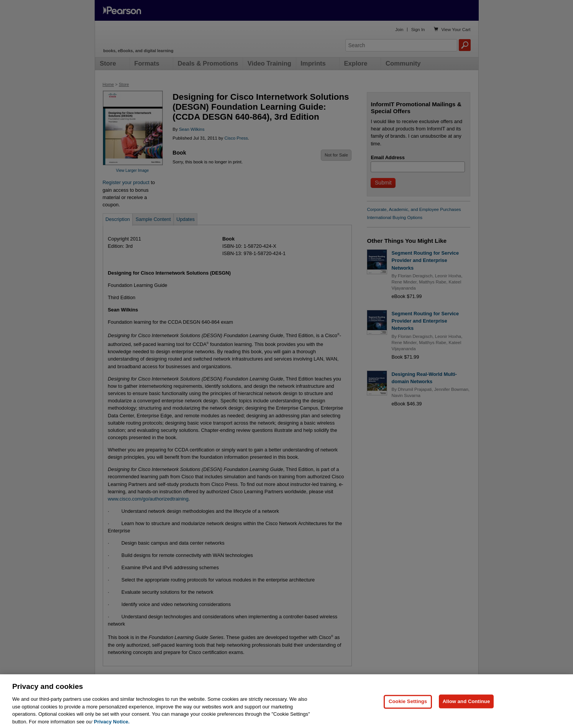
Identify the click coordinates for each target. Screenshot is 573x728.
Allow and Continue (466, 712)
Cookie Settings (408, 712)
